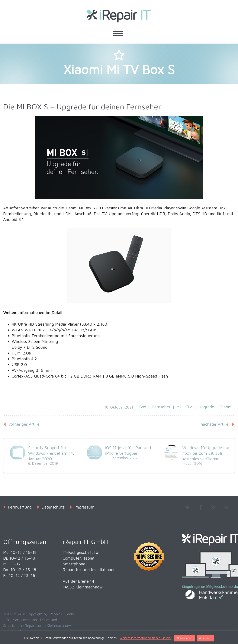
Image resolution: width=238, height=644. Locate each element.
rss (226, 507)
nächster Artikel (215, 424)
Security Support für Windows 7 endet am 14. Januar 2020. (51, 453)
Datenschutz (53, 507)
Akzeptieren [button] (184, 638)
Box (143, 407)
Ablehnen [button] (205, 638)
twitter (187, 507)
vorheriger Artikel (25, 424)
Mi (179, 407)
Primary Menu (118, 34)
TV (190, 407)
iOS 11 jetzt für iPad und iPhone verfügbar (128, 450)
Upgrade (206, 407)
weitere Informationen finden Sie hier (146, 638)
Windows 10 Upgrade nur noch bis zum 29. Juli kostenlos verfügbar (206, 453)
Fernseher (161, 407)
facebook (200, 507)
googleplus (213, 507)
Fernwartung (20, 507)
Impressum (84, 507)
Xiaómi (226, 407)
